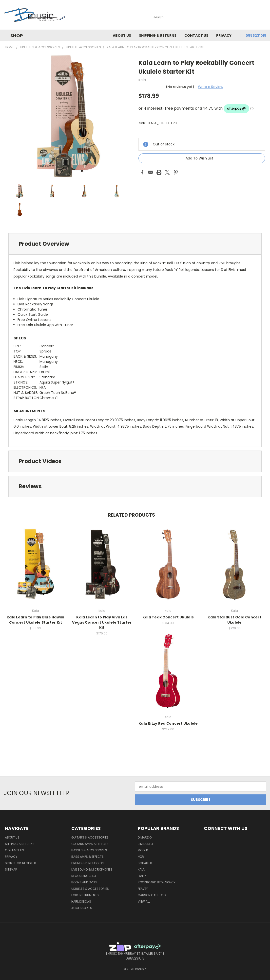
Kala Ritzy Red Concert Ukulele (168, 723)
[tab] (135, 244)
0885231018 (256, 35)
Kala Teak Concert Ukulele (168, 617)
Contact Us (196, 35)
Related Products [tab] (131, 515)
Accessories (82, 908)
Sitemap (11, 869)
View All (144, 901)
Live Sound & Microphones (92, 869)
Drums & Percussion (87, 863)
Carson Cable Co (152, 895)
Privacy (224, 35)
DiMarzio (145, 837)
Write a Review (211, 87)
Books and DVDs (84, 882)
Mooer (143, 850)
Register (29, 863)
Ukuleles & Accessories (90, 889)
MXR (141, 857)
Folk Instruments (85, 895)
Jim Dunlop (146, 844)
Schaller (145, 863)
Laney (142, 876)
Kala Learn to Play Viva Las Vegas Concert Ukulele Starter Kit (102, 622)
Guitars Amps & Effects (90, 844)
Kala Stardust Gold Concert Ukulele (234, 620)
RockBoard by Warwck (157, 882)
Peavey (143, 889)
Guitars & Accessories (90, 837)
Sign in (11, 863)
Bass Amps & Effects (87, 857)
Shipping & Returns (158, 35)
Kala (141, 869)
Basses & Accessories (89, 850)
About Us (122, 35)
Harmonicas (81, 901)
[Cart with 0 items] (265, 16)
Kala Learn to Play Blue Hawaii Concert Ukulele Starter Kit (36, 620)
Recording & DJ (84, 876)
